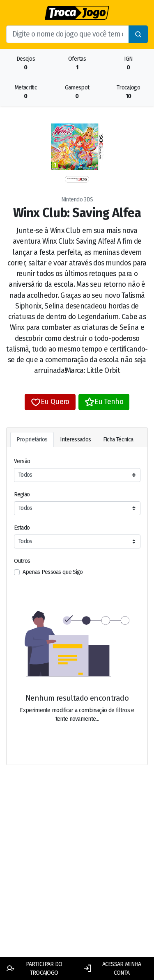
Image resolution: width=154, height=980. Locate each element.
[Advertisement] (77, 871)
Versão (22, 461)
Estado (22, 528)
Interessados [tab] (76, 440)
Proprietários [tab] (32, 440)
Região (22, 495)
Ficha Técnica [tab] (118, 440)
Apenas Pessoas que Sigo (53, 572)
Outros (22, 561)
